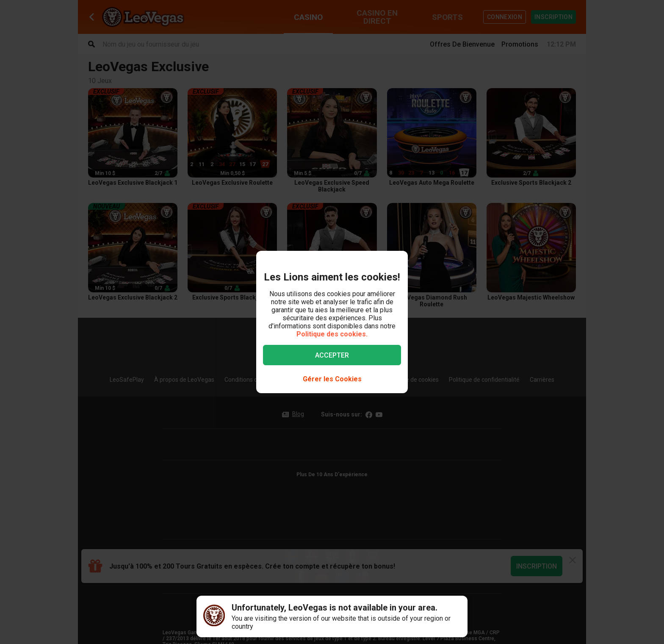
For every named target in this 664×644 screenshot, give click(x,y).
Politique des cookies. (332, 334)
